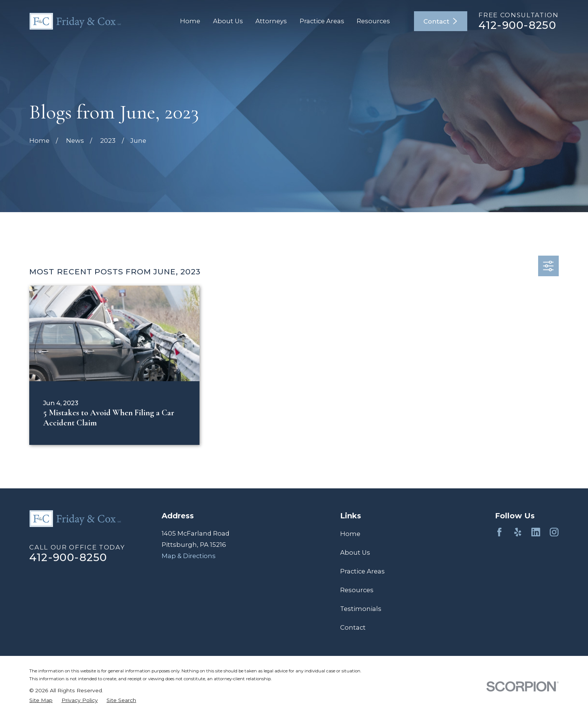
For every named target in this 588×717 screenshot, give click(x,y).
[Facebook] (499, 532)
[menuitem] (41, 701)
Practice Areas (362, 571)
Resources (357, 590)
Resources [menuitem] (373, 21)
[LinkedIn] (536, 532)
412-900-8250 (517, 25)
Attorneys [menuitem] (271, 21)
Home (350, 534)
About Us (355, 552)
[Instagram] (554, 532)
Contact (441, 21)
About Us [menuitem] (228, 21)
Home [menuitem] (190, 21)
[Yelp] (518, 532)
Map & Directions (189, 556)
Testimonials (361, 609)
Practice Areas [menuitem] (322, 21)
